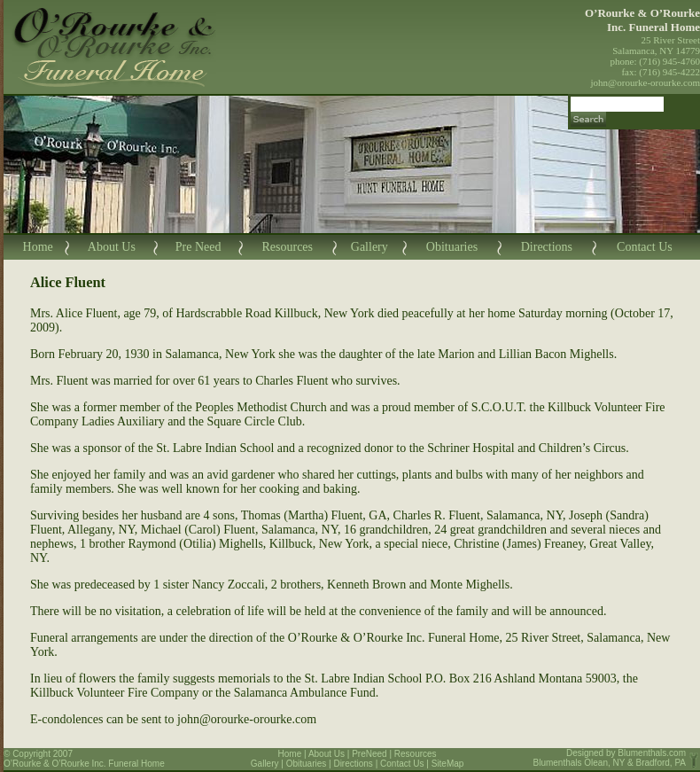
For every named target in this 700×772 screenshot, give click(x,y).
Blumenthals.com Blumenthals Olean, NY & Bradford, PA (610, 758)
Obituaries (452, 247)
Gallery (369, 247)
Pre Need (198, 247)
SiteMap (448, 764)
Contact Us (645, 247)
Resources (287, 247)
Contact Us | (406, 764)
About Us (112, 247)
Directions (547, 247)
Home (38, 247)
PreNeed (369, 754)
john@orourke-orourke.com (646, 82)
